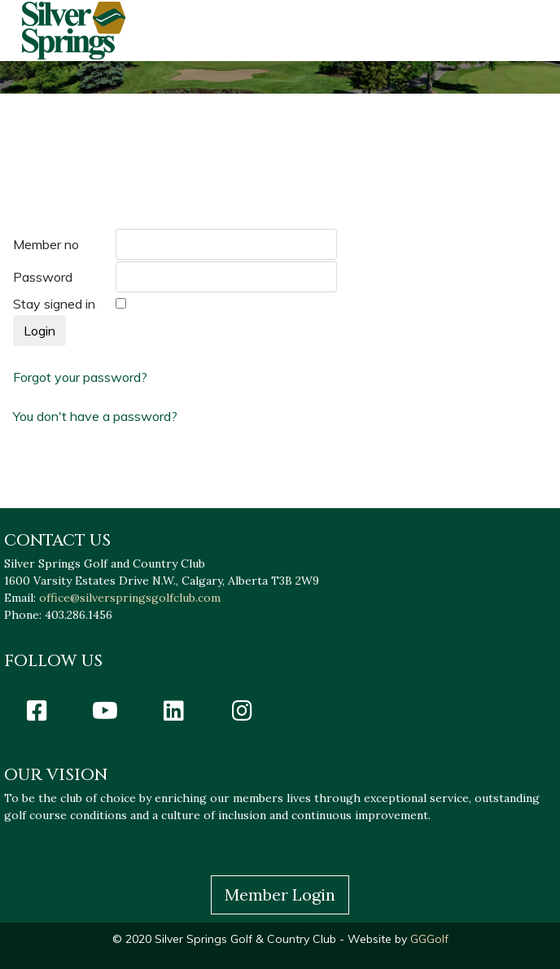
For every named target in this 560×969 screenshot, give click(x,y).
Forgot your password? (80, 377)
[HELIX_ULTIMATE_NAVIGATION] (520, 31)
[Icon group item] (37, 710)
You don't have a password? (95, 416)
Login (39, 331)
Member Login (280, 894)
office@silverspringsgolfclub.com (130, 598)
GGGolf (428, 939)
